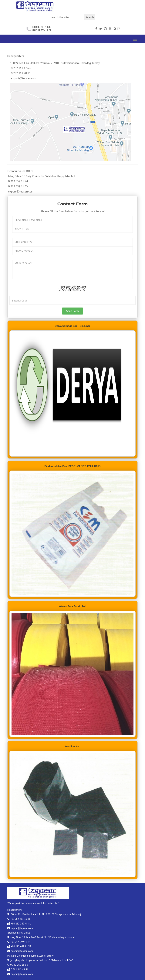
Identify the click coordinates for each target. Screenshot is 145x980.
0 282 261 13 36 (18, 965)
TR (117, 29)
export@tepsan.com (24, 78)
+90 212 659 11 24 (19, 942)
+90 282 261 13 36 (19, 919)
